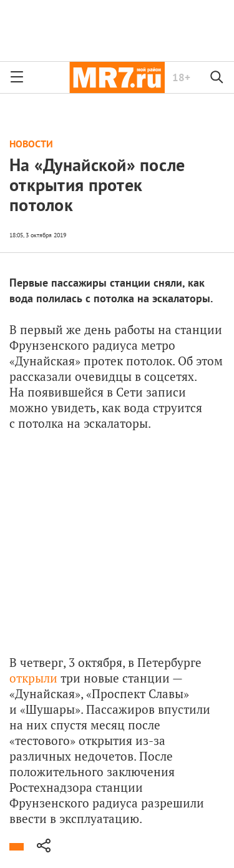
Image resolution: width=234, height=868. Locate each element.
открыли (33, 678)
